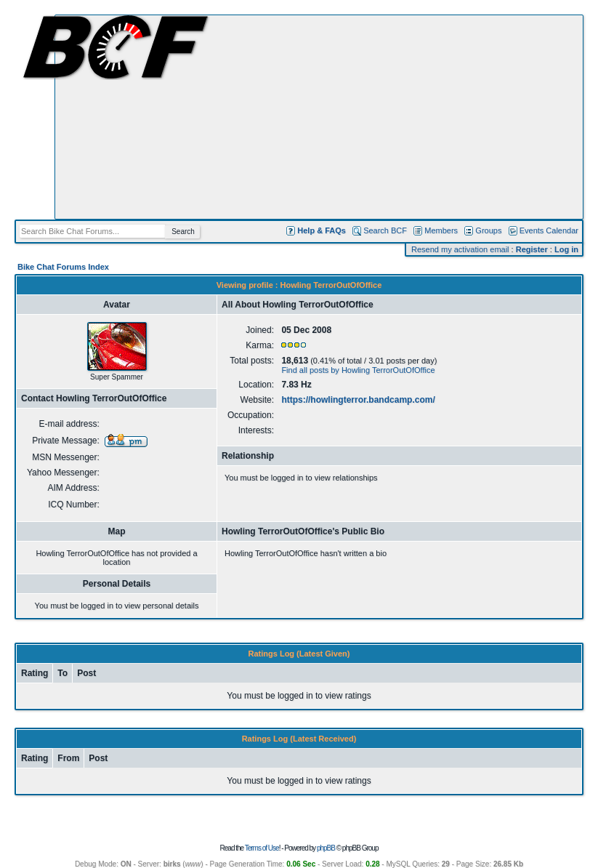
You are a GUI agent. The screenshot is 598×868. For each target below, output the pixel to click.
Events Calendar (549, 230)
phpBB (326, 848)
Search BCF (385, 230)
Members (441, 230)
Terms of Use (262, 848)
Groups (488, 230)
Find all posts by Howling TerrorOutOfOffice (358, 370)
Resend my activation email (460, 249)
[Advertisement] (319, 117)
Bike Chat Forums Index (63, 267)
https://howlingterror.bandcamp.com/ (358, 400)
